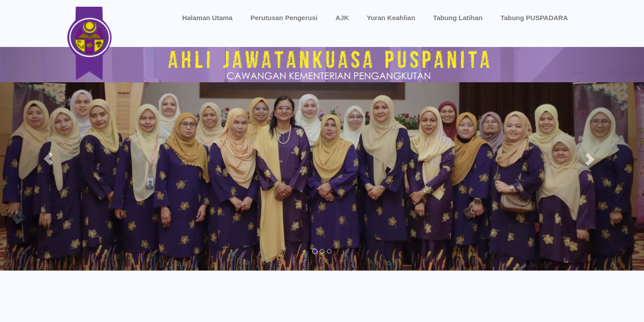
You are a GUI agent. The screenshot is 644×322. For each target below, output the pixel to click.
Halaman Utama (207, 18)
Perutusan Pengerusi (284, 18)
